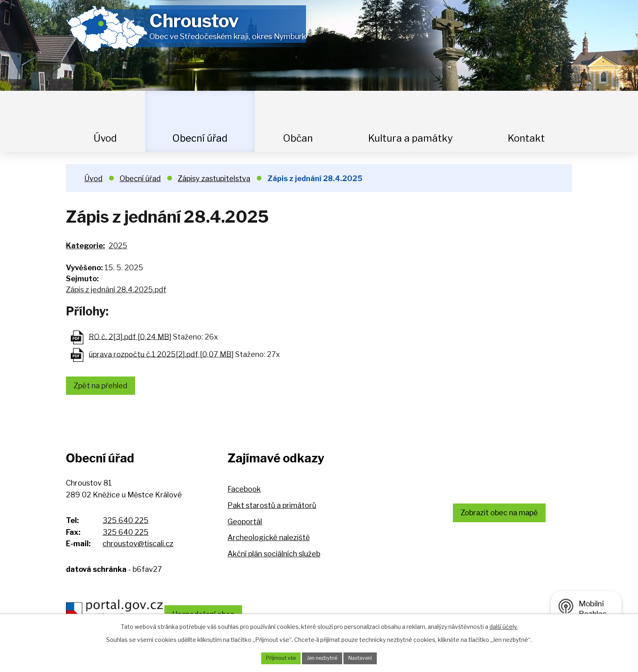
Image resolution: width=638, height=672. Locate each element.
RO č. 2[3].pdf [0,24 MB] (130, 336)
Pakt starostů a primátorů (272, 509)
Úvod (105, 138)
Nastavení (366, 658)
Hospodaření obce (227, 611)
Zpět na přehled (105, 387)
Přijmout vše (275, 658)
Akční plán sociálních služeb (274, 557)
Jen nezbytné (322, 658)
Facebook (244, 492)
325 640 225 (126, 523)
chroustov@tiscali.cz (138, 547)
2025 (118, 246)
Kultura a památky (411, 138)
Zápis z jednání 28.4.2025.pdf (116, 290)
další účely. (504, 625)
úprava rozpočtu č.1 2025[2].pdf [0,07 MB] (161, 354)
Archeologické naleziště (269, 541)
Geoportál (245, 524)
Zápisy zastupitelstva (214, 178)
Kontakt (526, 138)
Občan (298, 138)
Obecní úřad (200, 138)
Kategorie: (85, 246)
